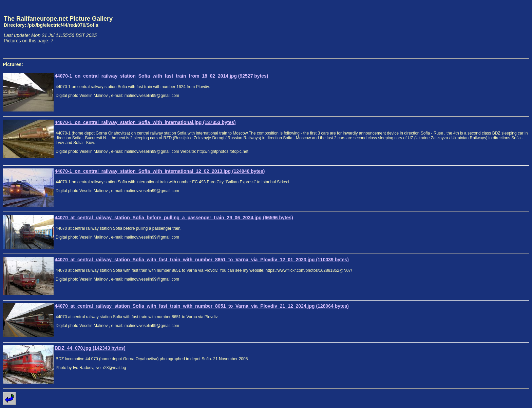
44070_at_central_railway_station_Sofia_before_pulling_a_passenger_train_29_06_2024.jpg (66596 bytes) (174, 218)
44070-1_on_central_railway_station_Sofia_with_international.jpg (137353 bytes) (145, 122)
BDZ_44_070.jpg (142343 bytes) (90, 348)
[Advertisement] (498, 29)
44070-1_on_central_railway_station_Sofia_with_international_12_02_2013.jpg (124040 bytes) (160, 171)
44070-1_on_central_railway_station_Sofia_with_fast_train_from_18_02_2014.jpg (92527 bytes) (161, 76)
